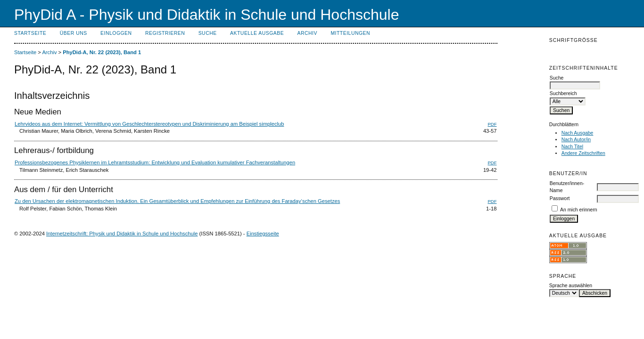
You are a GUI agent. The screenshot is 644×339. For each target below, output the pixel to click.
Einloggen (116, 33)
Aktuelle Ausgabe (257, 33)
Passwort (560, 198)
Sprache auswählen (571, 286)
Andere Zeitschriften (583, 153)
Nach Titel (572, 147)
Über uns (74, 33)
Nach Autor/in (576, 140)
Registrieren (165, 33)
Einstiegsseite (263, 234)
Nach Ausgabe (578, 133)
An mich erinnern (579, 210)
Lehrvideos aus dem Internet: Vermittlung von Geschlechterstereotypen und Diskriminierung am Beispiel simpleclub (149, 124)
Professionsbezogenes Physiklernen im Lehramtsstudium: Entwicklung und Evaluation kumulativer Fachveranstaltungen (155, 162)
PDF (492, 124)
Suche (208, 33)
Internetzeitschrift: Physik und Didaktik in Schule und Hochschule (122, 234)
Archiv (307, 33)
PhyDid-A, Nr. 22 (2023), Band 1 (102, 52)
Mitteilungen (350, 33)
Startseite (30, 33)
